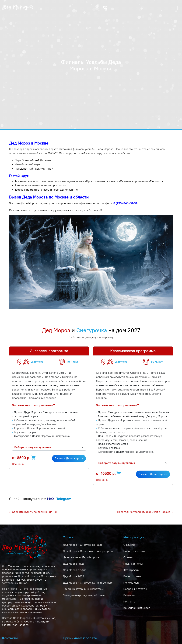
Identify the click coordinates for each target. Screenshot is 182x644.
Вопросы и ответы (135, 589)
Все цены (18, 464)
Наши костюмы (133, 564)
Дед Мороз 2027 (73, 576)
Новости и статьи (134, 551)
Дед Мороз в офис (75, 570)
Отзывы (128, 557)
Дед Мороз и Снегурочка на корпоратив (89, 551)
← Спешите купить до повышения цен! (34, 512)
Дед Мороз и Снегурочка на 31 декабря (88, 583)
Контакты (129, 602)
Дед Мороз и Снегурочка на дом (84, 545)
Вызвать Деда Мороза (69, 458)
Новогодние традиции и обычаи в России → (145, 512)
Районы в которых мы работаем (83, 589)
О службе (129, 545)
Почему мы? (131, 583)
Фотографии (131, 570)
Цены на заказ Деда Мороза (81, 557)
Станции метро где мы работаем (84, 595)
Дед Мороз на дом (75, 564)
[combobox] (49, 447)
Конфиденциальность (137, 608)
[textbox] (47, 447)
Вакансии (129, 595)
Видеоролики (132, 576)
